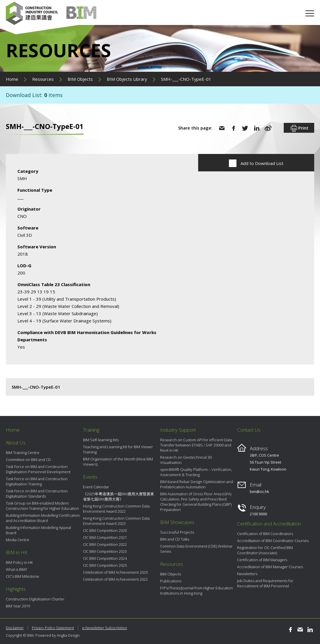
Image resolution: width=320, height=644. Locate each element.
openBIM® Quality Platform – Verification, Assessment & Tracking (196, 472)
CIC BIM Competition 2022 (105, 544)
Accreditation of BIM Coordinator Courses (273, 541)
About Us (16, 443)
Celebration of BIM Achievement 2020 (115, 572)
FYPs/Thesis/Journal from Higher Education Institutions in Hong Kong (197, 591)
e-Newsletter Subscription (105, 628)
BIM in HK (17, 552)
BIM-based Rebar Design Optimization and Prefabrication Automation (197, 484)
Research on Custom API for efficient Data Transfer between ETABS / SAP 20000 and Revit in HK (196, 445)
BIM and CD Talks (175, 539)
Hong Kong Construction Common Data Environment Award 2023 (116, 521)
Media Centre (18, 540)
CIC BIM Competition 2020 (105, 530)
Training (91, 430)
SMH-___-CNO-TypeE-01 (186, 79)
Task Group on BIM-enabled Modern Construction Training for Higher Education (42, 506)
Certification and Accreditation (269, 524)
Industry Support (178, 430)
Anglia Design (68, 635)
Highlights (16, 589)
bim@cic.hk (260, 491)
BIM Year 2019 (18, 606)
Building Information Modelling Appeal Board (38, 530)
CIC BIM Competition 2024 (105, 558)
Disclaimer (15, 628)
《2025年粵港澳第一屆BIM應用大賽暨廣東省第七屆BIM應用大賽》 (119, 496)
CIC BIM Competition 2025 (105, 565)
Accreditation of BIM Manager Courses (270, 567)
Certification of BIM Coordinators (265, 534)
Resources (43, 79)
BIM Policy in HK (19, 562)
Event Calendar (96, 487)
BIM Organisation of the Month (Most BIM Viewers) (118, 462)
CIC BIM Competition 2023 (105, 551)
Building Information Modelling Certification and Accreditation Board (43, 518)
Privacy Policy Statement (53, 628)
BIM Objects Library (127, 79)
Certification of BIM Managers (262, 560)
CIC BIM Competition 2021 (105, 537)
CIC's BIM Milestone (22, 576)
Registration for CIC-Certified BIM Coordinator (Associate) (265, 550)
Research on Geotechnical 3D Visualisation (186, 460)
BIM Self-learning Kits (101, 440)
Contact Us (249, 430)
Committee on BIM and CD (28, 460)
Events (90, 477)
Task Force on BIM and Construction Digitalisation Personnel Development (38, 469)
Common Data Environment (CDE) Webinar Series (196, 549)
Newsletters (247, 574)
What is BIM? (16, 569)
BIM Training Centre (23, 453)
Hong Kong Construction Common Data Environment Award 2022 (116, 509)
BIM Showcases (177, 522)
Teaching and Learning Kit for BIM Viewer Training (118, 449)
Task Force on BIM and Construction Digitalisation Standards (37, 494)
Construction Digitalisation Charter (35, 599)
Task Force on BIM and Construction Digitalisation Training (37, 481)
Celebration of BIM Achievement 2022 (115, 579)
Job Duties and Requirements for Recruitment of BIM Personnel (265, 583)
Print (299, 128)
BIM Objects (80, 79)
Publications (171, 581)
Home (12, 79)
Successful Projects (177, 532)
